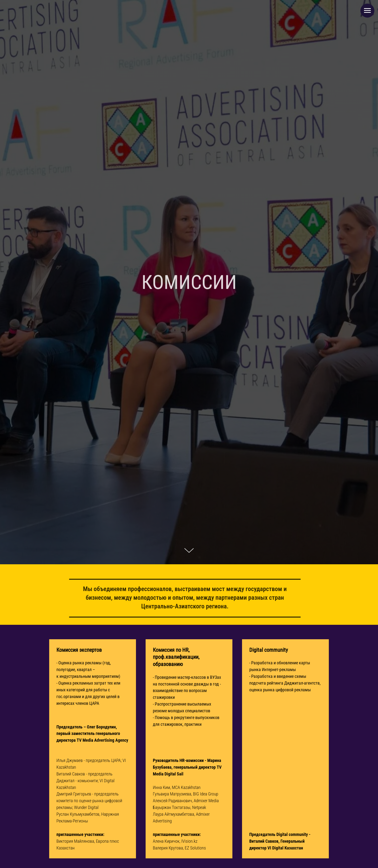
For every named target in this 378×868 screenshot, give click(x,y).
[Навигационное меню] (367, 11)
